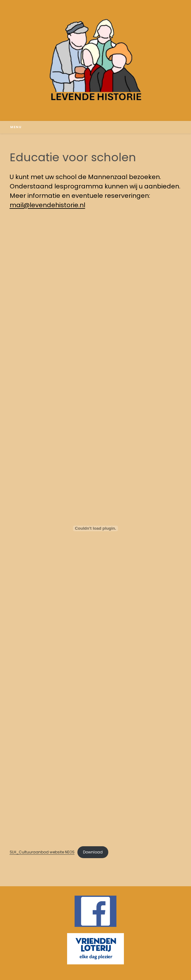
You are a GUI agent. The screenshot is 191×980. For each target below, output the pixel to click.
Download (93, 852)
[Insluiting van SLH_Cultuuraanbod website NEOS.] (96, 528)
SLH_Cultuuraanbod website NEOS (42, 852)
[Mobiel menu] (15, 127)
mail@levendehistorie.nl (47, 205)
